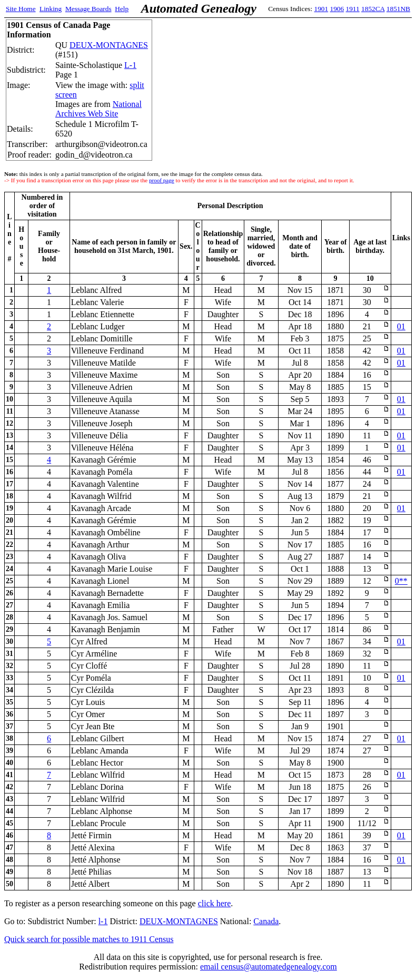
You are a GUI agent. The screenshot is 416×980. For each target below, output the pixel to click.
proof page (162, 180)
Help (122, 9)
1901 (321, 9)
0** (401, 581)
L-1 (130, 65)
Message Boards (88, 9)
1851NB (398, 9)
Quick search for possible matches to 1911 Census (89, 939)
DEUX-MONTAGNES (109, 45)
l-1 (103, 921)
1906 (337, 9)
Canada (266, 921)
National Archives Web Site (98, 109)
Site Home (21, 9)
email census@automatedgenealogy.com (269, 967)
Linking (51, 9)
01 (401, 326)
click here (215, 903)
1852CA (373, 9)
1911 (353, 9)
